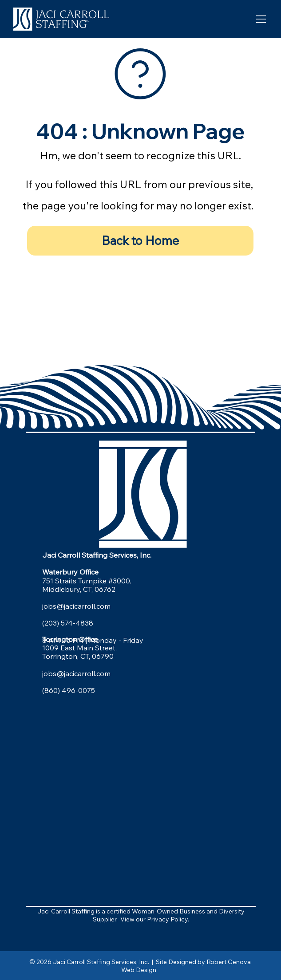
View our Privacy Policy (154, 919)
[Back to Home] (140, 241)
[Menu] (261, 19)
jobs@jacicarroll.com (76, 606)
